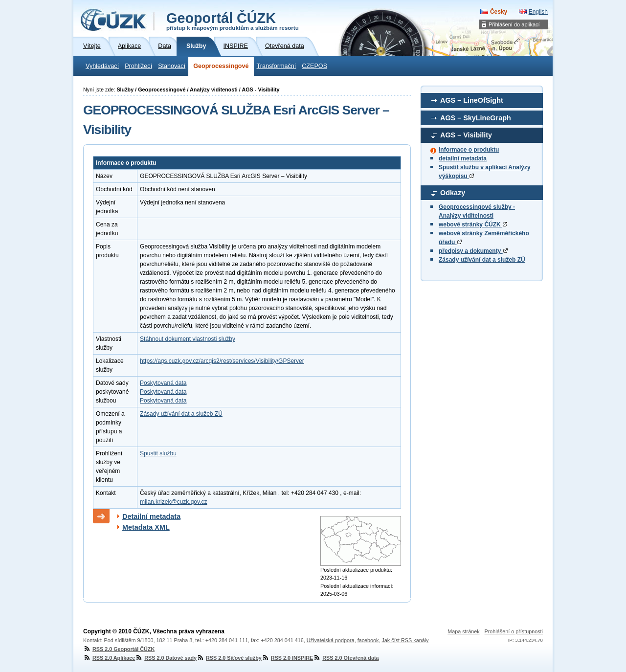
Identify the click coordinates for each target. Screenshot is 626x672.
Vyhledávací (102, 66)
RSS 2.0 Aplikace (109, 658)
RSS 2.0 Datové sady (166, 658)
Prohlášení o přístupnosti (514, 631)
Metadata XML (146, 527)
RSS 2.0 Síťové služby (229, 658)
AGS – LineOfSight (472, 100)
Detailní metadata (151, 516)
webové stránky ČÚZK (473, 224)
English (538, 12)
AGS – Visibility (466, 135)
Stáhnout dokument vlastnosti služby (188, 339)
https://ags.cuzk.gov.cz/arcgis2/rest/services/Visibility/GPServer (222, 361)
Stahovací (172, 66)
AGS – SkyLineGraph (476, 118)
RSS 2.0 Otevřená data (346, 658)
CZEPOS (314, 66)
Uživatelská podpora (331, 640)
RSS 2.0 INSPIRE (287, 658)
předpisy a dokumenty (473, 251)
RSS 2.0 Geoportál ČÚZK (119, 649)
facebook (368, 640)
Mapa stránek (463, 631)
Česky (499, 12)
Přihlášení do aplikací (514, 24)
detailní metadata (463, 158)
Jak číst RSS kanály (405, 640)
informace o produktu (469, 150)
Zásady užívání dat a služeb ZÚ (482, 260)
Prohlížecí (138, 66)
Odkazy (453, 193)
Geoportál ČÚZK (233, 21)
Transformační (277, 66)
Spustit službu (158, 453)
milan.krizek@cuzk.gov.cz (173, 502)
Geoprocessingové (221, 66)
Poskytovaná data (163, 383)
